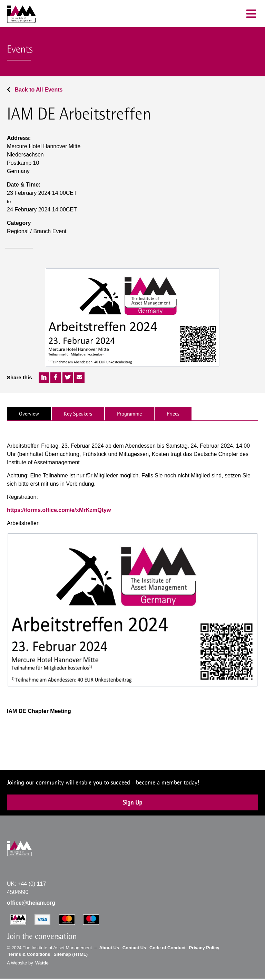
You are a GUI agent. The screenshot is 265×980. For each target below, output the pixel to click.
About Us (109, 948)
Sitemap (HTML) (71, 954)
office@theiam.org (31, 903)
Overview (29, 414)
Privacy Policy (204, 948)
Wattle (42, 963)
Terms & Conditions (29, 954)
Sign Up (132, 802)
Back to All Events (35, 90)
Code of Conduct (168, 948)
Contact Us (134, 948)
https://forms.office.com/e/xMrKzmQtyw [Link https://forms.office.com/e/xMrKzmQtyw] (59, 510)
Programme (129, 414)
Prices (173, 414)
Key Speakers (78, 414)
